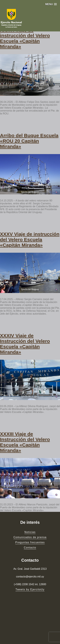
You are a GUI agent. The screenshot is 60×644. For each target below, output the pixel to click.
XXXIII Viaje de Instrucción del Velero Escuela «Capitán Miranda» (25, 442)
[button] (51, 4)
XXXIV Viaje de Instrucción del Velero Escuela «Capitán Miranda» (25, 344)
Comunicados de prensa (30, 537)
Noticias (30, 532)
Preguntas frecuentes (30, 542)
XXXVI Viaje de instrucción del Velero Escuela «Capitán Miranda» (25, 38)
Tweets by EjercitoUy (30, 589)
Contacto (30, 548)
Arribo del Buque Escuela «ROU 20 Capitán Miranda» (29, 141)
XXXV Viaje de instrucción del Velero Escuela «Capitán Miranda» (30, 240)
